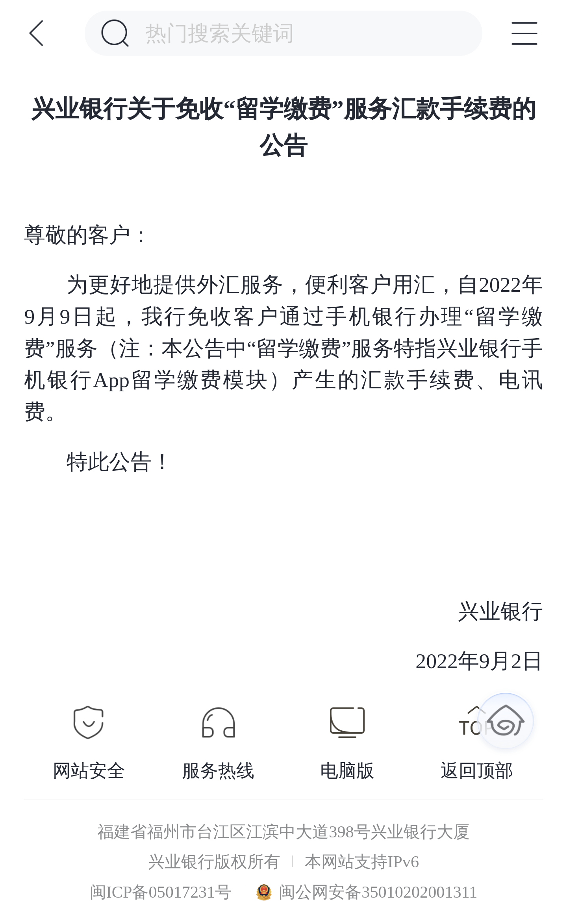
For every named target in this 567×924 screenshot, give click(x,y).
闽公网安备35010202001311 (367, 892)
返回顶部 (477, 771)
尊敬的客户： (88, 235)
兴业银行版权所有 (214, 862)
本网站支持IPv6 (362, 862)
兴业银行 (402, 611)
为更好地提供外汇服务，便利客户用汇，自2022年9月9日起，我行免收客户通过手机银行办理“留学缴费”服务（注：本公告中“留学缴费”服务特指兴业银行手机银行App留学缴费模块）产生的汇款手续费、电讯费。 (283, 348)
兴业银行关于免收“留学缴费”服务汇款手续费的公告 (283, 127)
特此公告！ (120, 462)
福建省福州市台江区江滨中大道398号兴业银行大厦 (283, 832)
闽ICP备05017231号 (161, 892)
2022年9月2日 (392, 661)
